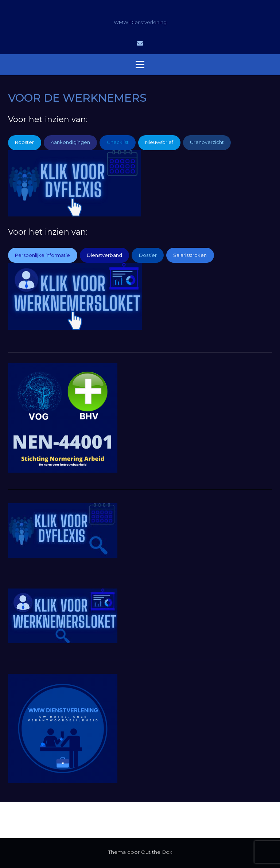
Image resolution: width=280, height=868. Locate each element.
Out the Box (157, 852)
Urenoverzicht (207, 142)
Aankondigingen (70, 142)
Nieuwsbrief (159, 142)
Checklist (118, 142)
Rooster (24, 142)
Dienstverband (104, 255)
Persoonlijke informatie (42, 255)
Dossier (148, 255)
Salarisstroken (190, 255)
